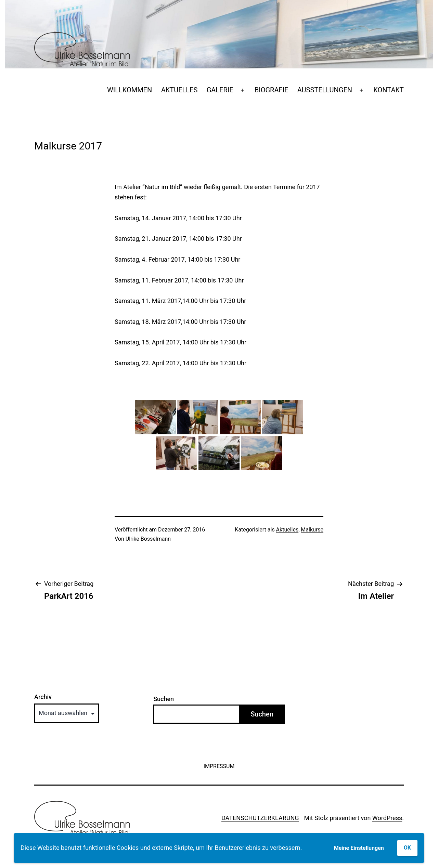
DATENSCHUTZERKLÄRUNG (260, 818)
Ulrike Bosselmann (148, 539)
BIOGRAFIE (272, 90)
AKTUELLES (179, 90)
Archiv (43, 697)
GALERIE (220, 90)
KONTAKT (389, 90)
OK (407, 848)
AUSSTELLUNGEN (325, 90)
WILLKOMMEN (130, 90)
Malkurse (312, 530)
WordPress (387, 818)
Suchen (164, 699)
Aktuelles (287, 530)
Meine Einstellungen (359, 848)
